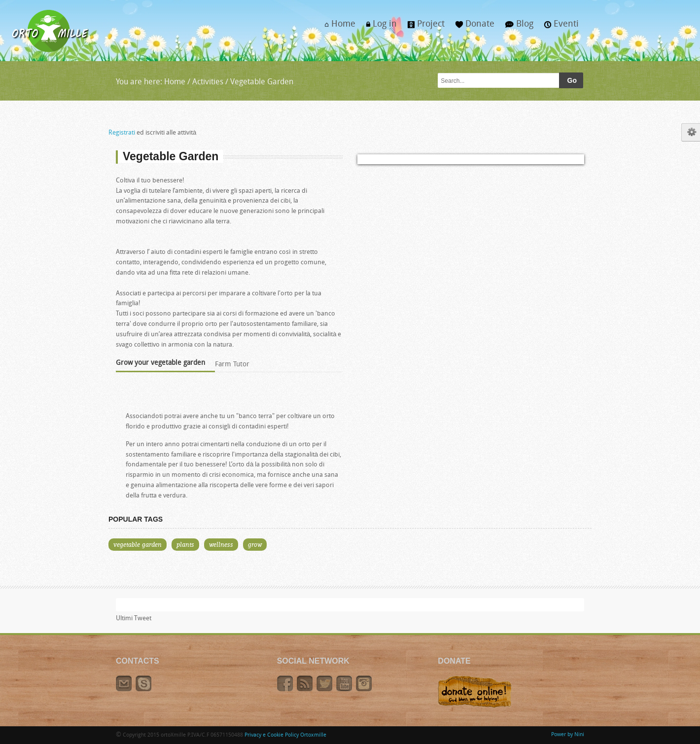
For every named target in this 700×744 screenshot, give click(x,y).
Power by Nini (568, 735)
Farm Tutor (232, 365)
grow (255, 544)
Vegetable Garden (261, 82)
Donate (472, 27)
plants (185, 544)
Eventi (559, 27)
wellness (221, 544)
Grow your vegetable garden (160, 363)
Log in (379, 27)
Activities (208, 82)
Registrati (122, 133)
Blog (517, 27)
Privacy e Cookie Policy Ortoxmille (285, 735)
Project (423, 27)
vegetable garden (138, 544)
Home (337, 27)
